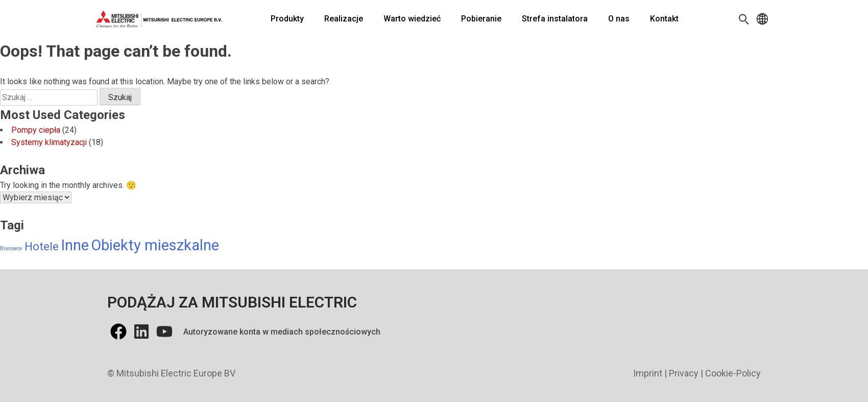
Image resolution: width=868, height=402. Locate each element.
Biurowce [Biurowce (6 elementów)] (11, 249)
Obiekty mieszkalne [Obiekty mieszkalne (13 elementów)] (155, 245)
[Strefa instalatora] (555, 19)
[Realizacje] (344, 19)
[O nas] (619, 19)
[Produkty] (287, 19)
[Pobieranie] (481, 19)
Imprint (648, 373)
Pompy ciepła (36, 130)
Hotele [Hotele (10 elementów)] (42, 246)
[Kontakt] (664, 19)
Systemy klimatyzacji (49, 142)
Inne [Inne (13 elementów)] (75, 245)
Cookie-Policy (733, 373)
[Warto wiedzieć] (412, 19)
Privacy (684, 373)
